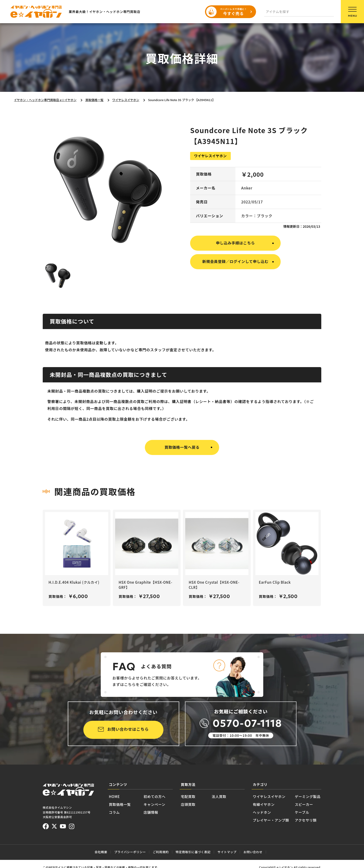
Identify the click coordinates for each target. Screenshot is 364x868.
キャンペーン (155, 804)
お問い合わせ (253, 852)
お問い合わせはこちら (128, 729)
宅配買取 (188, 796)
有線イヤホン (264, 804)
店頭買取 (188, 804)
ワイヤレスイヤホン (269, 796)
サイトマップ (227, 852)
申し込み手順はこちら (235, 243)
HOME (114, 796)
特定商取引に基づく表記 (193, 852)
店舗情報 (151, 812)
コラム (114, 812)
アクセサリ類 (306, 820)
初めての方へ (155, 796)
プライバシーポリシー (130, 852)
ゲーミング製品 (308, 796)
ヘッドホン (262, 812)
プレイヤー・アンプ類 (271, 820)
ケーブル (302, 812)
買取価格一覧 (120, 804)
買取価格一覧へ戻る (182, 447)
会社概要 (101, 852)
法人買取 (219, 796)
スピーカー (304, 804)
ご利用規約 (161, 852)
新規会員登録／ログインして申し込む (235, 261)
